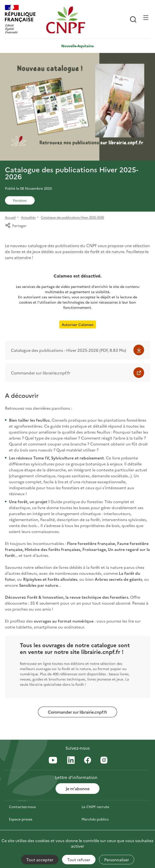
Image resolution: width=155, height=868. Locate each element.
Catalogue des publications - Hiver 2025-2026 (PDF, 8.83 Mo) (68, 350)
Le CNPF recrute (95, 807)
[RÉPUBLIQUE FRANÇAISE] (24, 20)
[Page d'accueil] (65, 20)
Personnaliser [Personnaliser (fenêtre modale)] (117, 860)
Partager (16, 226)
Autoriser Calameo (78, 324)
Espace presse (21, 819)
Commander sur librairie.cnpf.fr (41, 373)
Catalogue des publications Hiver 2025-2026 (72, 217)
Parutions (20, 200)
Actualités (28, 217)
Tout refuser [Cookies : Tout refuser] (79, 860)
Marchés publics (95, 819)
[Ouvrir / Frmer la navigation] (146, 18)
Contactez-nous (22, 807)
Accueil (10, 217)
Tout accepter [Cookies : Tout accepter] (40, 860)
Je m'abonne (78, 788)
